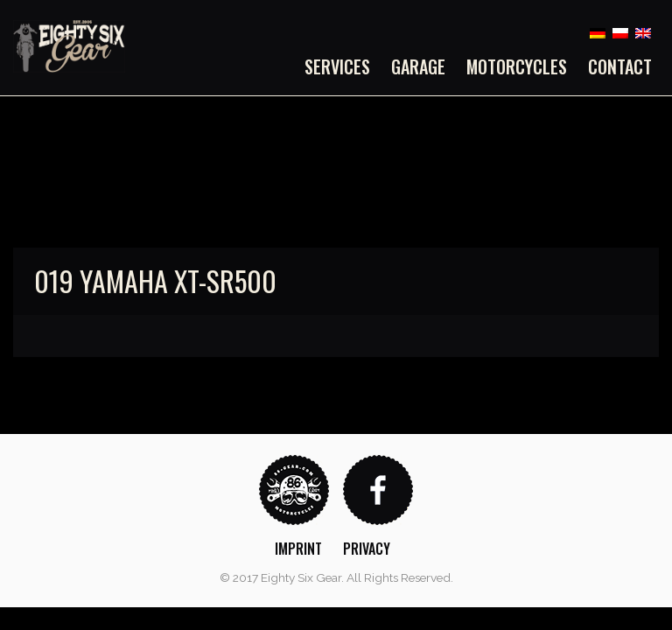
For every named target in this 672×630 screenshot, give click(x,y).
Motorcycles (517, 66)
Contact (620, 66)
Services (337, 66)
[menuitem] (343, 66)
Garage (418, 66)
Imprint (298, 549)
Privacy (367, 549)
